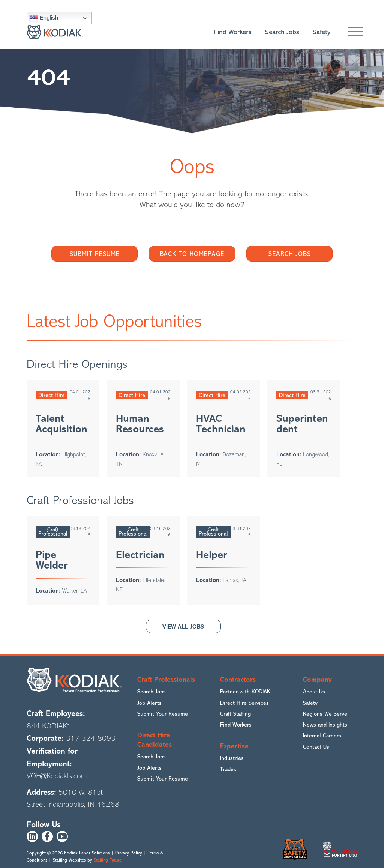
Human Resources (140, 424)
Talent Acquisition (61, 424)
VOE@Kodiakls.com (57, 776)
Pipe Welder (52, 560)
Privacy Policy (129, 853)
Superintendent (302, 424)
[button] (354, 32)
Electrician (140, 555)
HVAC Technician (221, 424)
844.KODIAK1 (49, 726)
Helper (212, 555)
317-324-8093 (91, 739)
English (44, 18)
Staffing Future (108, 860)
